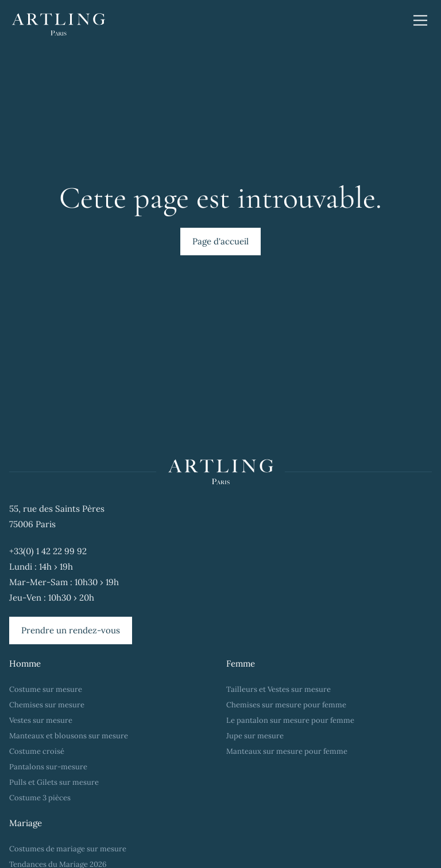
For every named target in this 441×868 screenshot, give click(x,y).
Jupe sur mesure (255, 736)
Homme (25, 663)
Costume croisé (37, 751)
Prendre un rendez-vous (71, 630)
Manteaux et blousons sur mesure (69, 736)
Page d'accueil (220, 241)
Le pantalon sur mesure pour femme (290, 720)
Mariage (26, 823)
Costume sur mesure (46, 689)
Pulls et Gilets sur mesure (54, 782)
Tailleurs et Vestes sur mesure (278, 689)
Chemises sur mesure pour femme (286, 705)
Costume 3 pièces (40, 798)
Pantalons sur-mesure (48, 767)
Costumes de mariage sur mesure (69, 849)
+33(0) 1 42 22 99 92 (48, 551)
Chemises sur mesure (47, 705)
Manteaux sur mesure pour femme (287, 751)
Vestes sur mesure (41, 720)
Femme (241, 663)
